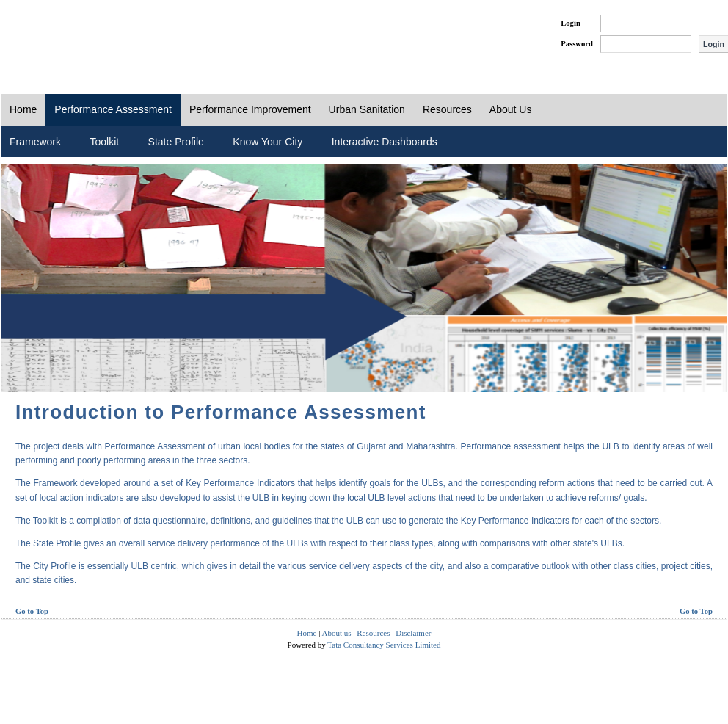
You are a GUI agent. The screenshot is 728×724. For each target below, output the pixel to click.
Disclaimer (413, 633)
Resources (447, 109)
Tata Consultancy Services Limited (384, 645)
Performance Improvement (250, 109)
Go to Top (32, 611)
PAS (50, 35)
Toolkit (104, 142)
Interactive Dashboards (385, 142)
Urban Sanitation (367, 109)
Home (23, 109)
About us (337, 633)
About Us (511, 109)
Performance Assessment (113, 109)
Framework (35, 142)
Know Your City (267, 142)
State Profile (176, 142)
